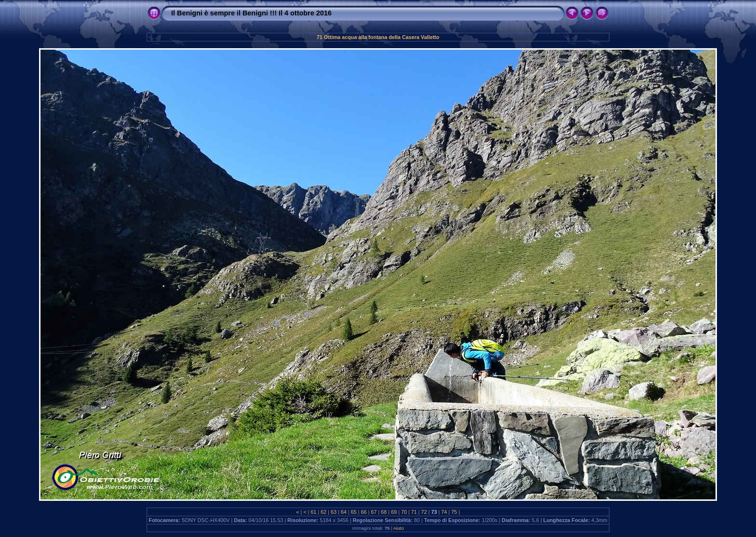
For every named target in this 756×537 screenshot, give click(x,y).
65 (354, 512)
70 (404, 512)
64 (344, 512)
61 (313, 512)
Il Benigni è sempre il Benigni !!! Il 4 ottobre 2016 (251, 13)
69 (394, 512)
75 (454, 512)
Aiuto (399, 528)
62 (324, 512)
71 (414, 512)
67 (374, 512)
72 (424, 512)
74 (444, 512)
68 (384, 512)
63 (334, 512)
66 (364, 512)
